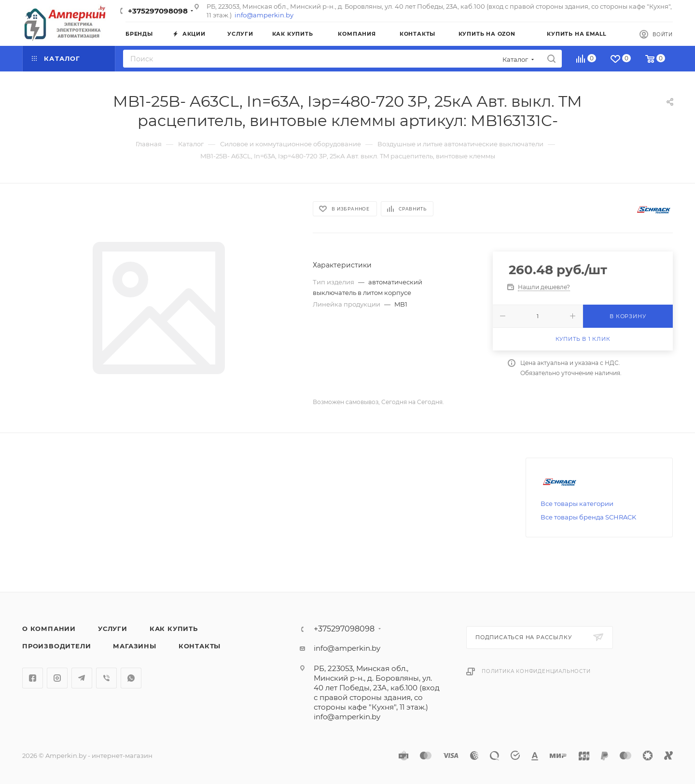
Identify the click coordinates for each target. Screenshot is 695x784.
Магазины (134, 646)
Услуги (113, 629)
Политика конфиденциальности (536, 671)
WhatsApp (131, 678)
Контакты (200, 646)
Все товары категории (577, 504)
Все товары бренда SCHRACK (588, 517)
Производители (56, 646)
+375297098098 (158, 11)
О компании (49, 629)
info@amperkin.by (264, 15)
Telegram (82, 678)
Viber (106, 678)
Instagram (57, 678)
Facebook (33, 678)
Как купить (174, 629)
